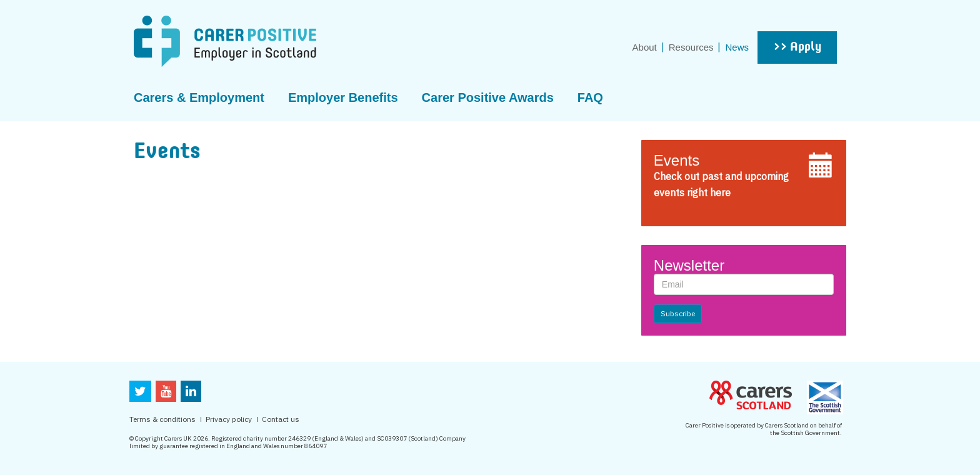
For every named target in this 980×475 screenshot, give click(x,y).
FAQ (590, 97)
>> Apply (797, 47)
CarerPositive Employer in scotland (225, 41)
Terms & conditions (162, 419)
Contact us (281, 419)
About (645, 47)
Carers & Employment (199, 97)
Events (677, 160)
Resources (691, 47)
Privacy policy (229, 419)
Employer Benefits (343, 97)
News (737, 47)
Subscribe (678, 313)
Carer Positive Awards (488, 97)
